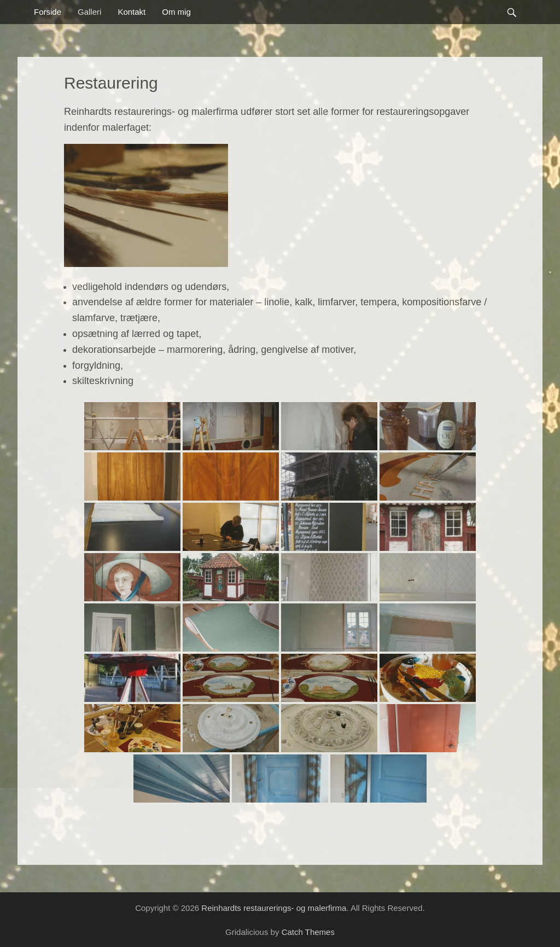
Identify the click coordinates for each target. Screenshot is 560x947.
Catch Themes (308, 932)
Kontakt (132, 12)
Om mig (176, 12)
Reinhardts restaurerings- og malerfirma (274, 908)
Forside (48, 12)
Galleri (89, 12)
